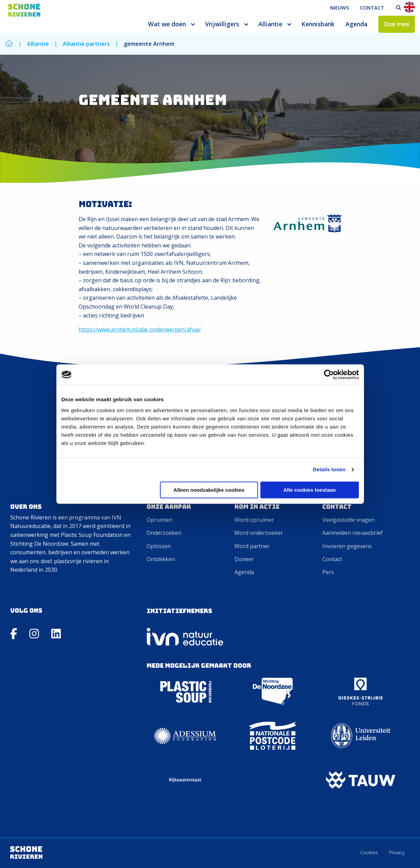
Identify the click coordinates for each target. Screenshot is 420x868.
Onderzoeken (164, 533)
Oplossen (159, 546)
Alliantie (270, 24)
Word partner (252, 546)
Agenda (356, 24)
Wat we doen (167, 24)
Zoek (398, 8)
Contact (372, 8)
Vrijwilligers (222, 24)
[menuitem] (340, 8)
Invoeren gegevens (347, 546)
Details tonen (329, 469)
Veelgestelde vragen (348, 520)
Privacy (397, 852)
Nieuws (340, 8)
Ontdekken (161, 559)
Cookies (369, 852)
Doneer (244, 559)
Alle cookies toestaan (309, 490)
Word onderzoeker (259, 533)
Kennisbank (318, 24)
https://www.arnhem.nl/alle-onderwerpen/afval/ (140, 329)
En (409, 7)
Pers (328, 572)
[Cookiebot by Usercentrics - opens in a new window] (329, 375)
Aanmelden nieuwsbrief (353, 533)
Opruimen (160, 520)
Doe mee (397, 24)
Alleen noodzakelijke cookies (209, 490)
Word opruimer (254, 520)
